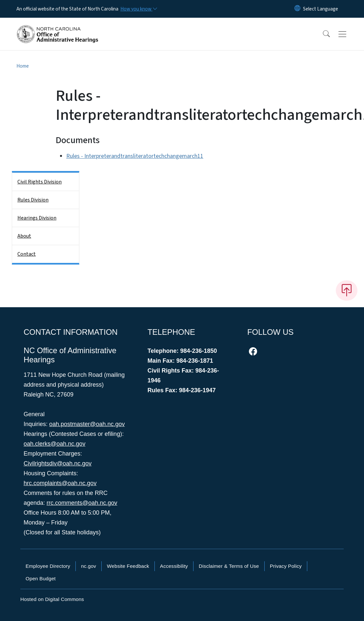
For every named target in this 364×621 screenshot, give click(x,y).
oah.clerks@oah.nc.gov (54, 444)
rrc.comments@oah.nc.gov (82, 503)
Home (23, 66)
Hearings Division (37, 218)
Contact (27, 254)
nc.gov (89, 566)
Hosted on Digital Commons (52, 599)
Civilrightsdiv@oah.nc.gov (58, 463)
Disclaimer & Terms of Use (229, 566)
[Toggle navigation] (349, 34)
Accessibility (174, 566)
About (24, 236)
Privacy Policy (286, 566)
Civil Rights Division (40, 182)
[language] (321, 9)
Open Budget (41, 578)
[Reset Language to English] (297, 9)
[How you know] (138, 9)
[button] (322, 34)
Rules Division (33, 200)
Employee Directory (48, 566)
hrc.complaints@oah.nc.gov (60, 483)
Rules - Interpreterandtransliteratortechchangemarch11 (135, 156)
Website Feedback (128, 566)
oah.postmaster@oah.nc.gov (87, 424)
